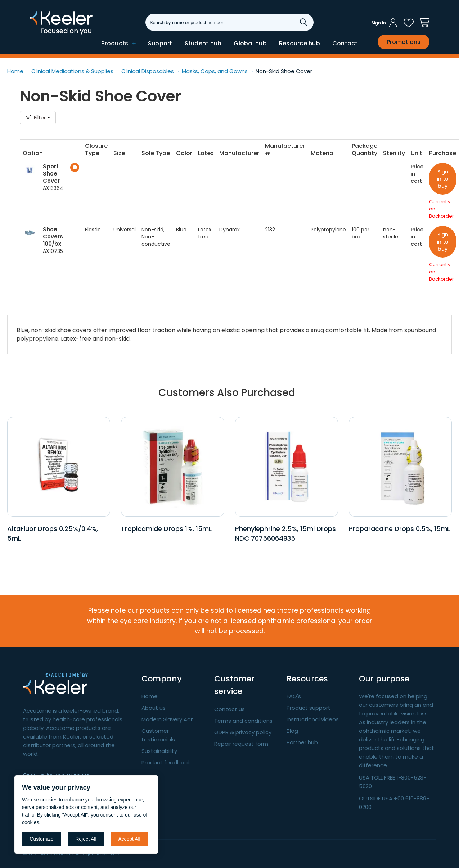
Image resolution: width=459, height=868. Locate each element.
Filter (38, 118)
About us (154, 708)
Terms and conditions (243, 721)
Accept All (129, 839)
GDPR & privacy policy (243, 732)
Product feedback (166, 762)
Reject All (86, 839)
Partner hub (302, 742)
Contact (345, 43)
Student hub (203, 43)
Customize (41, 839)
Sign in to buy (443, 179)
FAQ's (294, 696)
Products (118, 43)
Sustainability (159, 751)
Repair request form (241, 744)
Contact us (229, 709)
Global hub (250, 43)
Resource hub (300, 43)
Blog (292, 731)
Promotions (404, 42)
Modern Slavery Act (167, 719)
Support (160, 43)
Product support (309, 708)
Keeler (39, 34)
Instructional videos (313, 719)
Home (150, 696)
